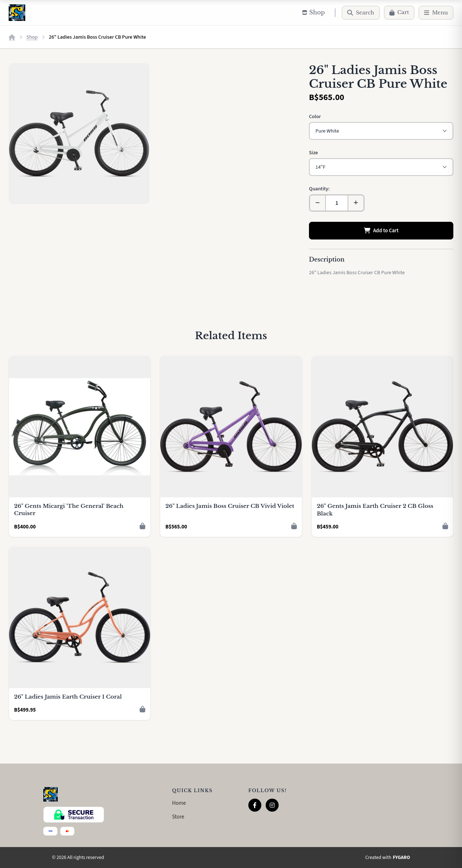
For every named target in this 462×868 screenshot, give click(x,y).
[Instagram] (272, 805)
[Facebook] (255, 805)
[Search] (361, 13)
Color (315, 116)
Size (313, 153)
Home (179, 803)
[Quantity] (337, 203)
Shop (32, 37)
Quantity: (319, 189)
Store (178, 817)
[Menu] (436, 13)
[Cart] (399, 13)
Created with (388, 858)
